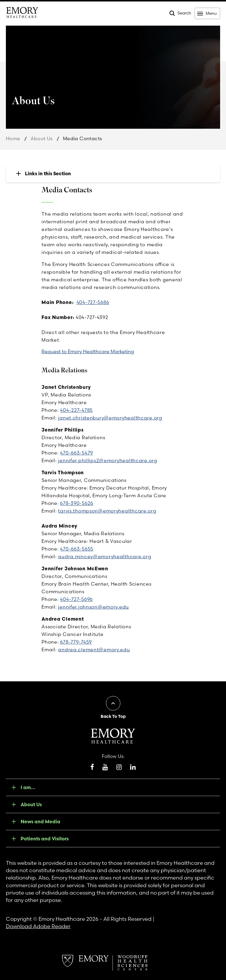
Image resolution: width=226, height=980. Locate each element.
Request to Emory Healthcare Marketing (88, 351)
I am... (28, 787)
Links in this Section (48, 173)
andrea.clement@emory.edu (94, 650)
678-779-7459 (76, 642)
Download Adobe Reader (38, 926)
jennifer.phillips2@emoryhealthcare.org (107, 460)
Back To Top (113, 716)
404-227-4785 (76, 410)
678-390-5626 (77, 503)
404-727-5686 (93, 302)
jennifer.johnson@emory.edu (93, 607)
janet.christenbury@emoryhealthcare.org (110, 418)
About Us (42, 138)
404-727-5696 (76, 599)
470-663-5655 (77, 549)
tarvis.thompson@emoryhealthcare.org (107, 511)
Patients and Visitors (45, 839)
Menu (211, 13)
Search (184, 13)
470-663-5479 (77, 453)
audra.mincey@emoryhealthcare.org (104, 556)
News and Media (40, 822)
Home (13, 138)
